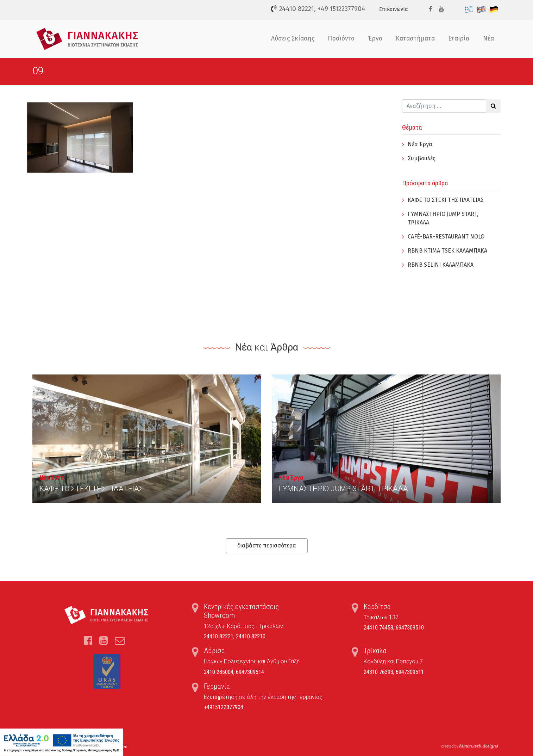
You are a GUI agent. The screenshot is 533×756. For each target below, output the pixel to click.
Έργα (375, 39)
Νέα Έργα (420, 144)
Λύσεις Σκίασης (293, 39)
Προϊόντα (341, 39)
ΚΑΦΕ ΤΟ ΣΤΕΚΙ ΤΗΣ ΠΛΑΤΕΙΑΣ (446, 200)
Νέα (488, 39)
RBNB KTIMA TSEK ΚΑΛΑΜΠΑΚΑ (447, 251)
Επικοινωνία (393, 9)
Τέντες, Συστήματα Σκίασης (87, 39)
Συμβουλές (422, 158)
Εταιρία (459, 39)
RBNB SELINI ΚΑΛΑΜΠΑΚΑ (441, 265)
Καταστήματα (415, 39)
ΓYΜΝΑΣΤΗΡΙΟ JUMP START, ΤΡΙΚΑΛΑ (343, 489)
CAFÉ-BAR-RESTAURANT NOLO (446, 237)
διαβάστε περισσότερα (267, 546)
